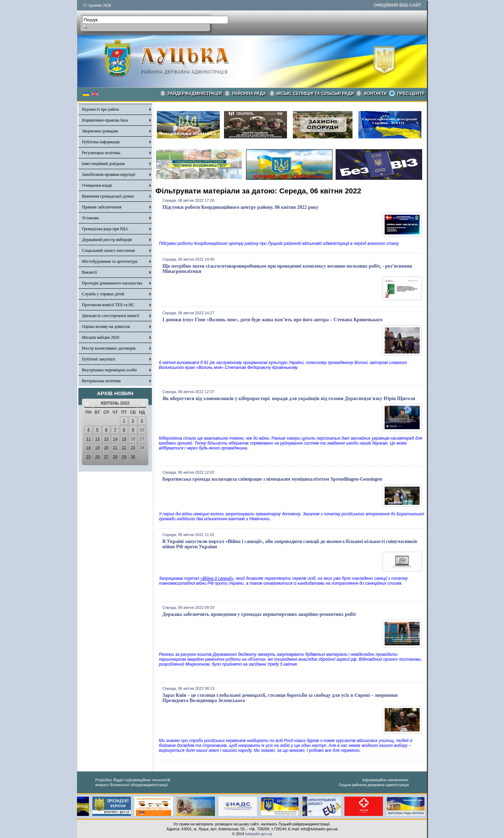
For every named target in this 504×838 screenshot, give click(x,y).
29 (124, 457)
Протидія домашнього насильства (112, 283)
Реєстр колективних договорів (109, 348)
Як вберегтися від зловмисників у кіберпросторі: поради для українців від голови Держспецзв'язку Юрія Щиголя (289, 399)
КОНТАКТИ (376, 94)
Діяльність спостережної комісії (111, 316)
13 (106, 439)
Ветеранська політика (101, 381)
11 (88, 439)
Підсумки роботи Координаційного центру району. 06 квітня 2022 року (240, 207)
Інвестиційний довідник (103, 164)
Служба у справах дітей (103, 294)
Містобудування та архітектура (110, 261)
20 (106, 448)
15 (124, 439)
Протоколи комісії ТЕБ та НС (108, 305)
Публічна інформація (101, 142)
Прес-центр (411, 94)
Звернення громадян (100, 131)
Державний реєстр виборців (107, 240)
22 (124, 448)
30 (133, 457)
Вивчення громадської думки (108, 196)
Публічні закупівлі (99, 359)
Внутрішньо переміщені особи (109, 370)
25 (88, 457)
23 (133, 448)
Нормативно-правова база (105, 120)
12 (97, 439)
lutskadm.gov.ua (258, 834)
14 (115, 439)
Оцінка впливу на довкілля (106, 327)
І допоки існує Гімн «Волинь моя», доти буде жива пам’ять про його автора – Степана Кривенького (272, 320)
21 (115, 448)
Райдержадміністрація (195, 94)
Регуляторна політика (101, 153)
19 (97, 448)
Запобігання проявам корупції (108, 174)
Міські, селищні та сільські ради (315, 94)
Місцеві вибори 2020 (101, 337)
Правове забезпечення (102, 207)
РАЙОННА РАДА (249, 94)
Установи (90, 218)
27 (106, 457)
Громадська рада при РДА (105, 229)
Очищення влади (97, 185)
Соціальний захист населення (108, 250)
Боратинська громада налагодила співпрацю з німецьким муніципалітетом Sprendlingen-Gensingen (272, 479)
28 (115, 457)
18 (88, 448)
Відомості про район (100, 109)
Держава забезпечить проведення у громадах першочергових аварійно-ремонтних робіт (259, 614)
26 (97, 457)
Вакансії (89, 272)
